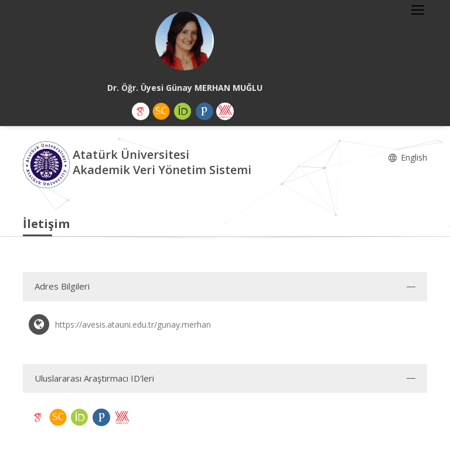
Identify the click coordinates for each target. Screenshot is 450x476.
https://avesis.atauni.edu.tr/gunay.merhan (133, 324)
